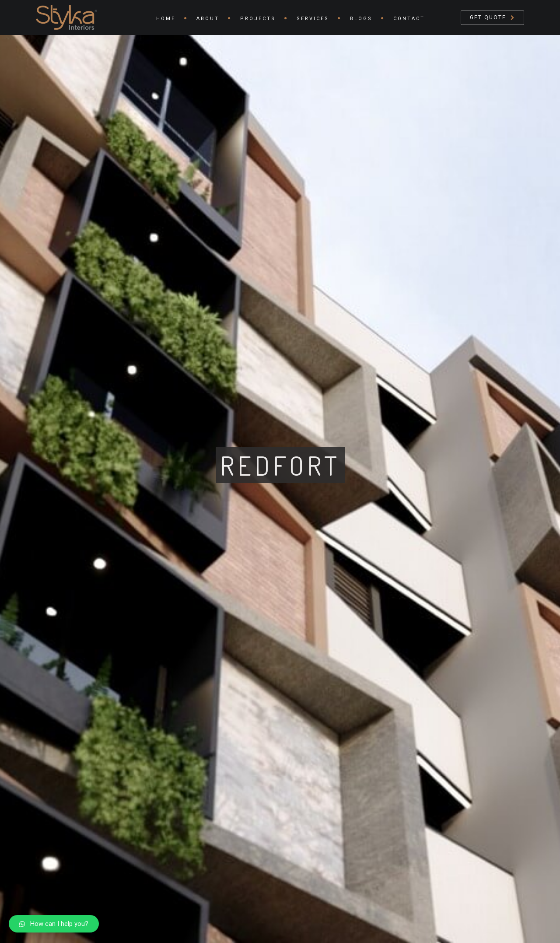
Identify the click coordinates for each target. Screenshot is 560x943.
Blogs (361, 19)
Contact (409, 19)
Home (166, 19)
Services (313, 19)
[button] (54, 924)
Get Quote (488, 18)
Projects (258, 19)
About (208, 19)
